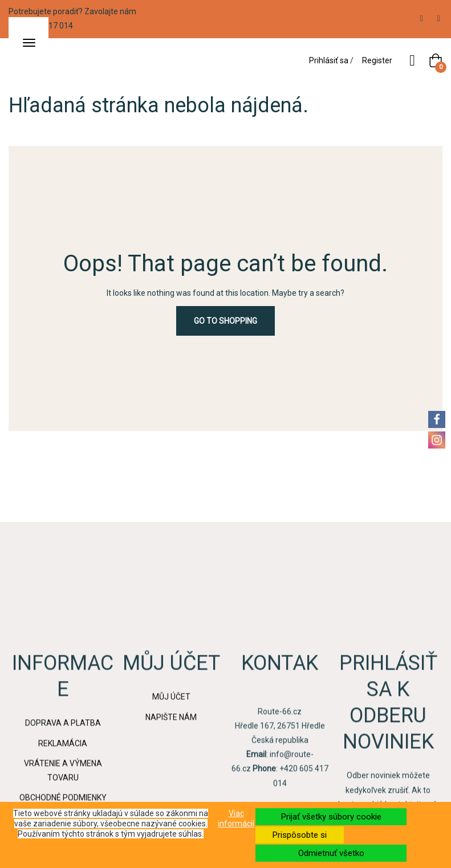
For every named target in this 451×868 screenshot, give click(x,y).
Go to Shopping (225, 321)
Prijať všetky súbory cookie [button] (331, 817)
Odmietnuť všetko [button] (331, 853)
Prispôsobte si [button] (300, 835)
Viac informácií (236, 818)
